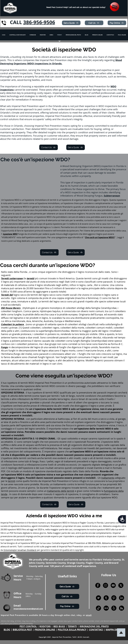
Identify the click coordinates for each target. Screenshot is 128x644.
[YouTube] (113, 585)
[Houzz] (122, 608)
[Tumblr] (106, 598)
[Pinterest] (114, 598)
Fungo (5, 347)
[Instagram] (105, 585)
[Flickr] (106, 608)
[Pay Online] (117, 23)
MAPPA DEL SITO (115, 630)
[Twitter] (98, 598)
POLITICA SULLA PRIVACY (72, 630)
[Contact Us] (49, 147)
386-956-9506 (39, 22)
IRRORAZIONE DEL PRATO (94, 626)
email (89, 615)
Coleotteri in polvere (12, 324)
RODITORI (45, 626)
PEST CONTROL (28, 626)
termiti (53, 200)
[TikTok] (98, 608)
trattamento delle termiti (61, 491)
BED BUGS (59, 626)
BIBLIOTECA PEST (22, 630)
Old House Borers (11, 308)
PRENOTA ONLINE (45, 630)
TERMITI (72, 626)
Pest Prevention (17, 523)
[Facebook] (98, 585)
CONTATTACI (96, 630)
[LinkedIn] (122, 598)
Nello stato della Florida (14, 272)
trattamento (108, 478)
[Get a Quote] (71, 23)
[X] (121, 585)
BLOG (7, 630)
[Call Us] (94, 23)
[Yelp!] (114, 608)
